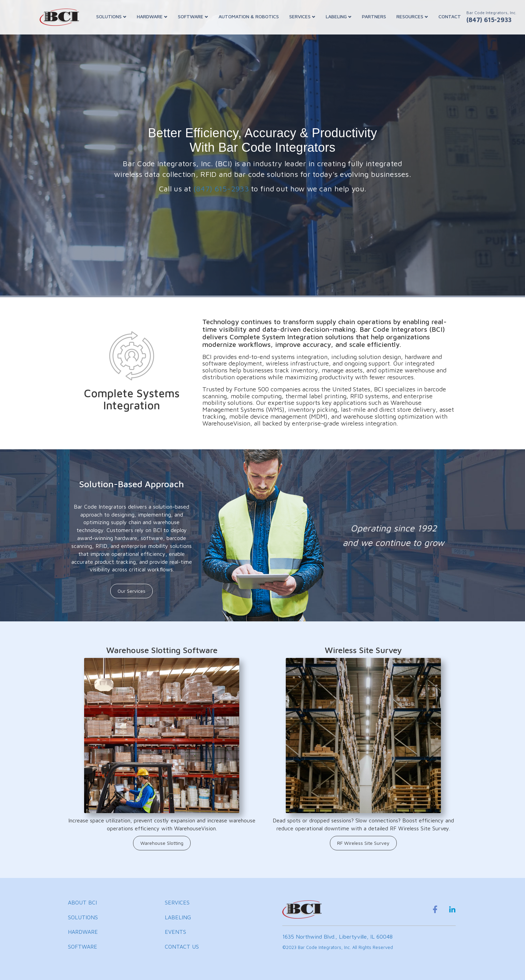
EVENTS (175, 932)
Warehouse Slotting (162, 843)
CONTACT (450, 16)
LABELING (339, 16)
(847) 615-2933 (221, 189)
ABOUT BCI (82, 902)
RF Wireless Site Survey (363, 843)
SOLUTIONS (111, 16)
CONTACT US (182, 947)
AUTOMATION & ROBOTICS (249, 16)
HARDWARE (152, 16)
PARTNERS (374, 16)
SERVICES (302, 16)
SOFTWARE (193, 16)
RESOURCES (412, 16)
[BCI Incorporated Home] (59, 17)
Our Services (132, 591)
